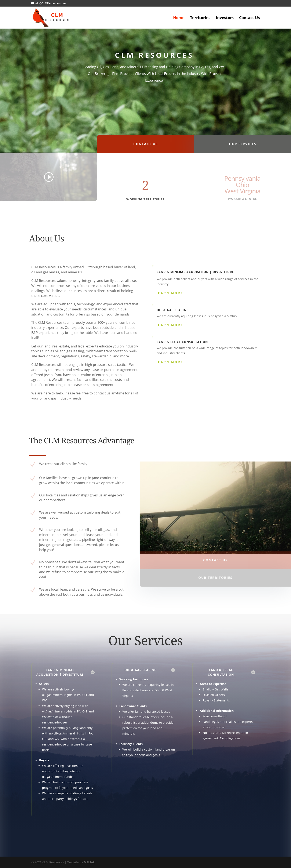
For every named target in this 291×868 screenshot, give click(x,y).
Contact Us (250, 18)
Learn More (170, 293)
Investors (225, 18)
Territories (200, 18)
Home (179, 18)
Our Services (243, 149)
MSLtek (89, 862)
